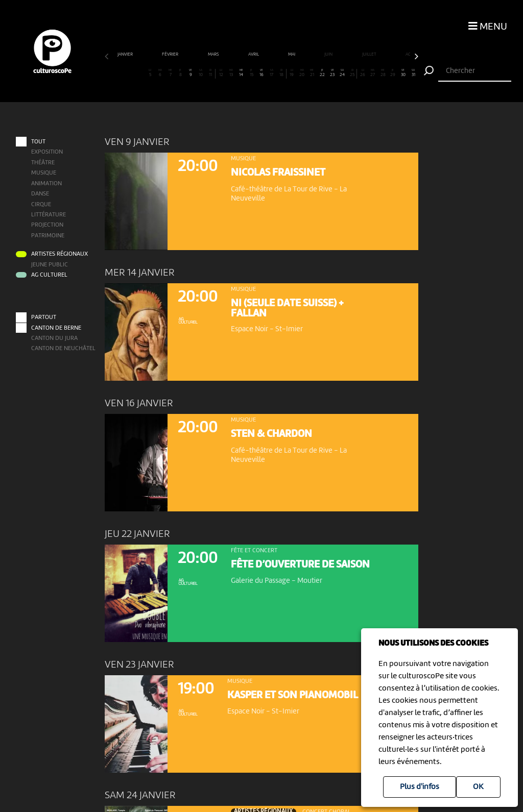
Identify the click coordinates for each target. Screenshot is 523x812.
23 (332, 73)
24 (342, 73)
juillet (370, 54)
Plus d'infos (420, 787)
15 (251, 73)
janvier (126, 54)
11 (211, 73)
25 (352, 73)
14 (241, 73)
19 (292, 73)
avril (254, 54)
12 (221, 73)
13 (231, 73)
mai (292, 54)
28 (383, 73)
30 (403, 73)
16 (261, 73)
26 (363, 73)
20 (302, 73)
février (171, 54)
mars (214, 54)
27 (373, 73)
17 (271, 73)
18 (281, 73)
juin (329, 54)
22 (322, 73)
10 (201, 73)
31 (413, 73)
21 (312, 73)
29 (393, 73)
